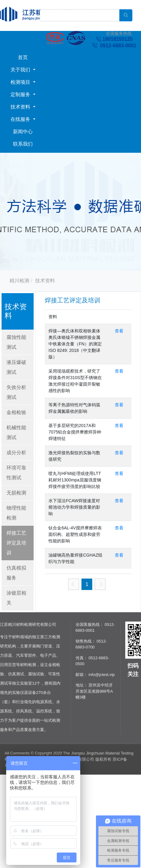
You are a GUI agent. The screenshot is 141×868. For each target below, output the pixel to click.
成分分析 (16, 453)
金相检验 (16, 412)
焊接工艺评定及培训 (16, 543)
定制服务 (21, 94)
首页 (23, 57)
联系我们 (23, 144)
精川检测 (19, 281)
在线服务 (21, 119)
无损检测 (16, 493)
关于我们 (21, 70)
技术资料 (21, 107)
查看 (119, 331)
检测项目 (21, 82)
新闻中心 (23, 132)
